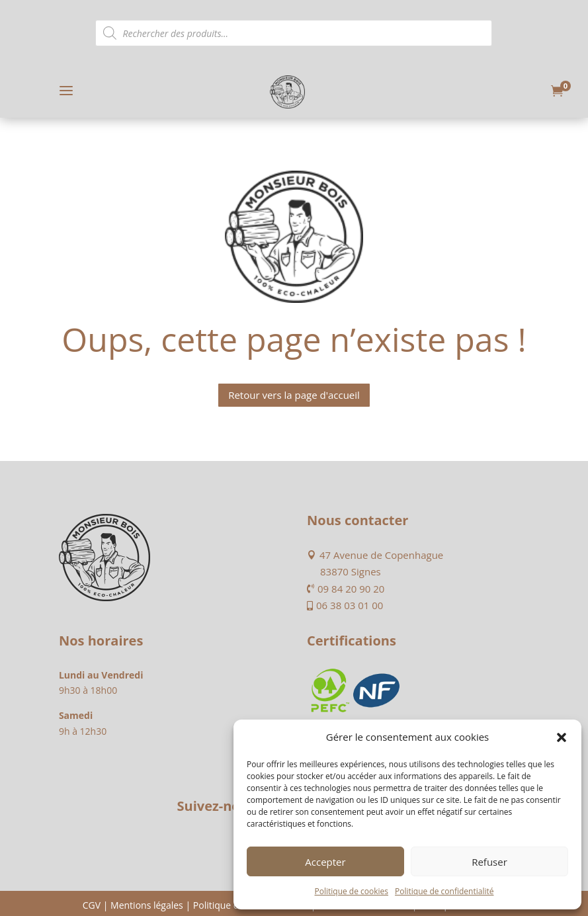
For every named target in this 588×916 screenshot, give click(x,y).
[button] (562, 737)
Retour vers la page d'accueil (294, 395)
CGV (92, 905)
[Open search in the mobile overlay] (294, 33)
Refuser (489, 862)
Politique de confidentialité (444, 891)
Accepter (325, 862)
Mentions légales (147, 905)
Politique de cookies (352, 891)
